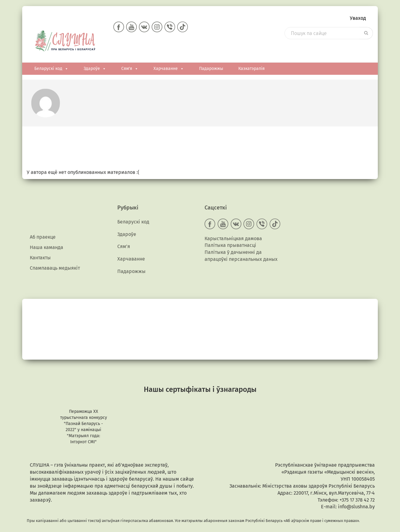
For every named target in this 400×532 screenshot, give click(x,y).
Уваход (358, 20)
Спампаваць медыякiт (55, 260)
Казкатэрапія (252, 57)
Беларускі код (51, 57)
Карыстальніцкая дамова (233, 226)
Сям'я (130, 57)
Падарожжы (211, 57)
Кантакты (40, 249)
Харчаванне (169, 57)
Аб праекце (43, 225)
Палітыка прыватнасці (230, 233)
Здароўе (95, 57)
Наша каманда (47, 237)
